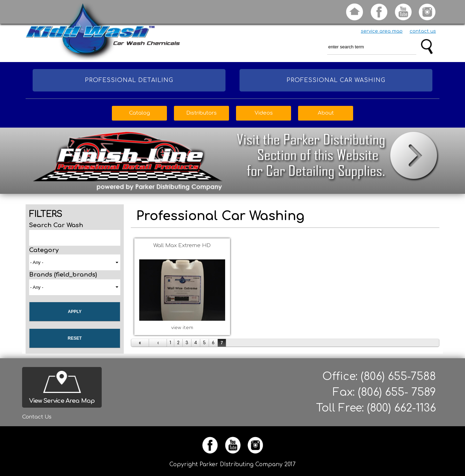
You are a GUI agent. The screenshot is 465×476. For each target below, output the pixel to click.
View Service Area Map (62, 401)
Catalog (140, 113)
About (326, 113)
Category (44, 250)
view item (182, 328)
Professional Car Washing (336, 80)
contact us (423, 31)
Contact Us (37, 417)
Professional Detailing (129, 80)
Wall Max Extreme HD (182, 246)
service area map (382, 31)
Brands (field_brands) (63, 275)
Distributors (201, 113)
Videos (264, 113)
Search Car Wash (56, 225)
